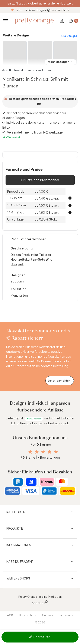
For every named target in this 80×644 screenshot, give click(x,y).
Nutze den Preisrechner (40, 180)
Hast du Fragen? (20, 562)
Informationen (19, 545)
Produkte (15, 528)
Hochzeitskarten (20, 70)
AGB (10, 615)
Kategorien (16, 512)
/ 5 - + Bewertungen (31, 10)
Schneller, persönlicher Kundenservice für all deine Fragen (34, 115)
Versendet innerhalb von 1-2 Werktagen (33, 135)
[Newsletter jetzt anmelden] (60, 381)
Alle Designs (69, 36)
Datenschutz (28, 615)
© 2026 (40, 622)
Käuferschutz (60, 10)
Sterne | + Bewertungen (40, 458)
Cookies (47, 615)
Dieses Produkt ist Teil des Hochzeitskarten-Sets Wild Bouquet (32, 260)
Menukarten (43, 70)
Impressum (66, 615)
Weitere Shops (18, 578)
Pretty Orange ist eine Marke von (40, 600)
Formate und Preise (24, 170)
